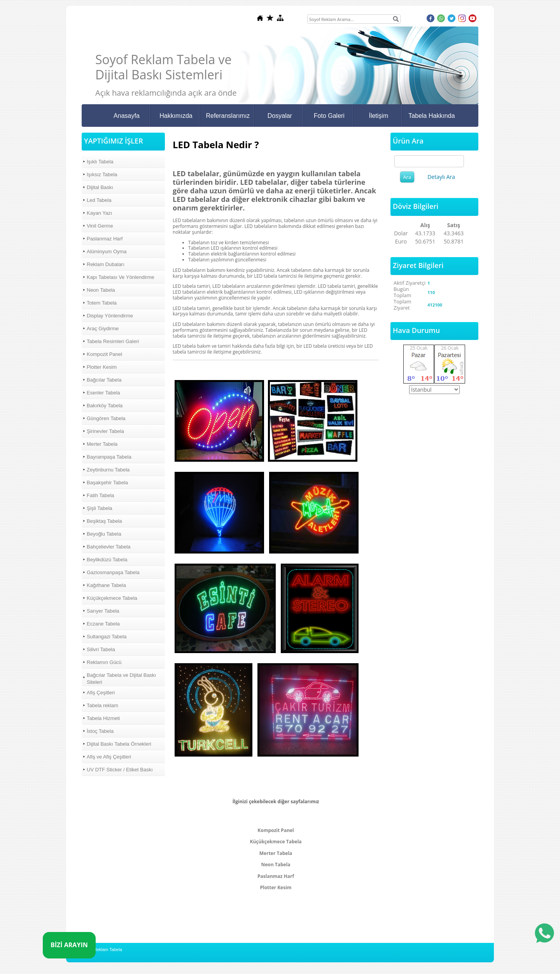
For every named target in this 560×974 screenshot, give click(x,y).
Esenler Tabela (103, 393)
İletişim (378, 116)
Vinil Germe (100, 226)
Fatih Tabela (101, 495)
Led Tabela (99, 200)
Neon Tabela (101, 290)
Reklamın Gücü (104, 662)
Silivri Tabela (101, 649)
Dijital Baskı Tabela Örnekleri (119, 744)
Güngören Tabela (106, 418)
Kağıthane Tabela (106, 585)
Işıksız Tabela (102, 174)
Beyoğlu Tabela (104, 534)
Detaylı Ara (441, 177)
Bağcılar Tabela (104, 380)
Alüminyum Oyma (107, 251)
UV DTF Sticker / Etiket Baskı (120, 770)
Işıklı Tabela (100, 162)
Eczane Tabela (103, 624)
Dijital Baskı (100, 187)
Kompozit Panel (104, 354)
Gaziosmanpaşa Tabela (113, 572)
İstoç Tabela (100, 731)
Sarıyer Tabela (103, 611)
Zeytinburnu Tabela (108, 470)
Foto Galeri (329, 116)
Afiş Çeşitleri (101, 693)
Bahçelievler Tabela (109, 547)
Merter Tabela (102, 444)
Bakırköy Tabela (105, 406)
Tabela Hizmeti (103, 718)
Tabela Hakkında (431, 116)
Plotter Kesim (102, 367)
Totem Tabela (102, 303)
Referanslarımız (228, 116)
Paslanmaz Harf (105, 239)
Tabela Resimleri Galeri (113, 341)
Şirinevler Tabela (105, 431)
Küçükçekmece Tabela (112, 598)
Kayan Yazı (99, 213)
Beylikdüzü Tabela (107, 560)
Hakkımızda (176, 116)
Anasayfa (127, 116)
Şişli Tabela (100, 508)
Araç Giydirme (103, 328)
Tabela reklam (102, 705)
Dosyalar (280, 116)
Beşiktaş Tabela (104, 521)
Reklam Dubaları (106, 264)
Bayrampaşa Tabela (109, 457)
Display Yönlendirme (110, 316)
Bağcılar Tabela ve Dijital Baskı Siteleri (121, 679)
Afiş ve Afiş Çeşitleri (109, 757)
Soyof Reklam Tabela (102, 949)
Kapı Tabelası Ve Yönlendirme (121, 277)
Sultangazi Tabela (107, 637)
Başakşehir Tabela (107, 483)
